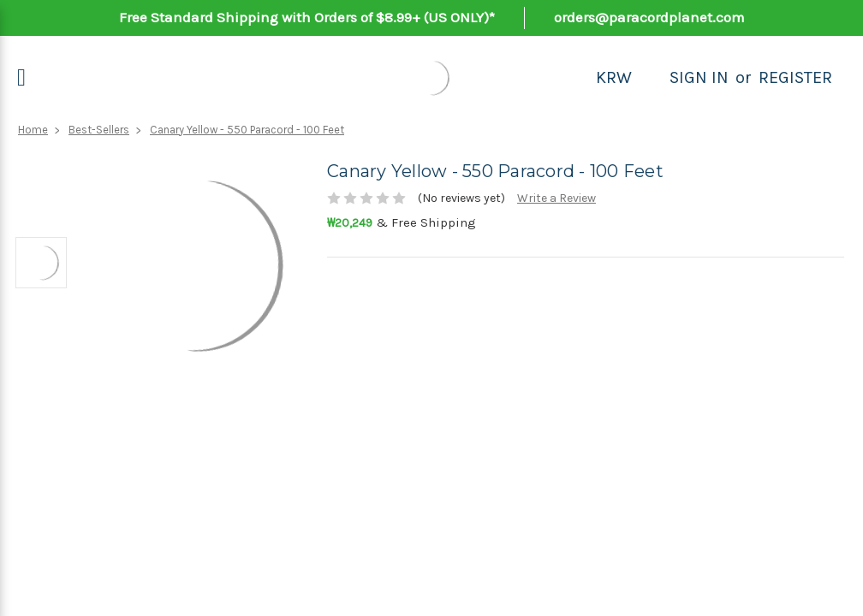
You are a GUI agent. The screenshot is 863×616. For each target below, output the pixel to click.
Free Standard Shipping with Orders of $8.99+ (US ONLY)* (307, 17)
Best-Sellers (99, 130)
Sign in (699, 77)
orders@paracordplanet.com (649, 17)
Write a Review (556, 198)
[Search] (651, 78)
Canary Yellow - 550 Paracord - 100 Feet (247, 130)
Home (33, 130)
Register (795, 77)
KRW (614, 77)
